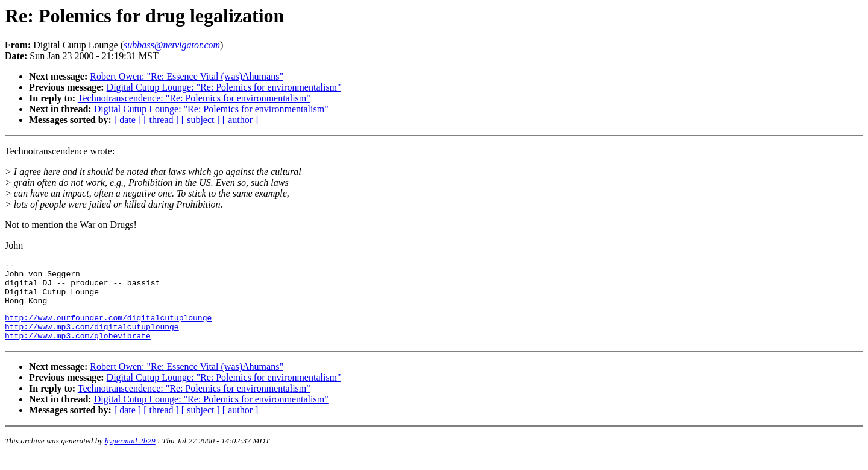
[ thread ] (161, 120)
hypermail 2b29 (130, 455)
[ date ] (127, 120)
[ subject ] (201, 120)
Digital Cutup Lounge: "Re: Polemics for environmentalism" (224, 87)
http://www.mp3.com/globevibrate (78, 350)
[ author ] (241, 120)
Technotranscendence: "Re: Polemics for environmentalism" (194, 98)
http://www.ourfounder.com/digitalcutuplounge (108, 328)
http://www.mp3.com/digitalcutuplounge (92, 339)
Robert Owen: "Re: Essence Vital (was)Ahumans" (187, 76)
